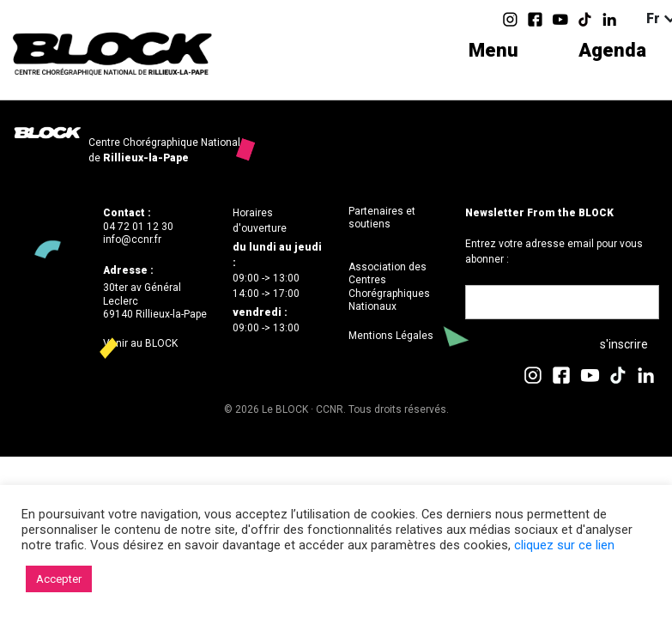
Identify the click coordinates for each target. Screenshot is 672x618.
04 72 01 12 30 (138, 227)
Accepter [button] (59, 579)
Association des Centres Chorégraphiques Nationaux (389, 287)
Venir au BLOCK (140, 343)
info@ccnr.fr (132, 239)
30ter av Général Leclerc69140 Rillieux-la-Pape (155, 301)
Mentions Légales (391, 336)
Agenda (612, 50)
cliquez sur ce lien (564, 545)
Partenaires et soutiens (382, 218)
